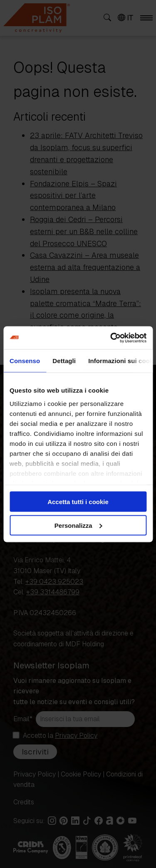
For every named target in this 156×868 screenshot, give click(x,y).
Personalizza (78, 525)
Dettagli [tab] (64, 361)
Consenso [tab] (25, 361)
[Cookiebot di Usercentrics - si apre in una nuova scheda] (111, 338)
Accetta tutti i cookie (78, 502)
